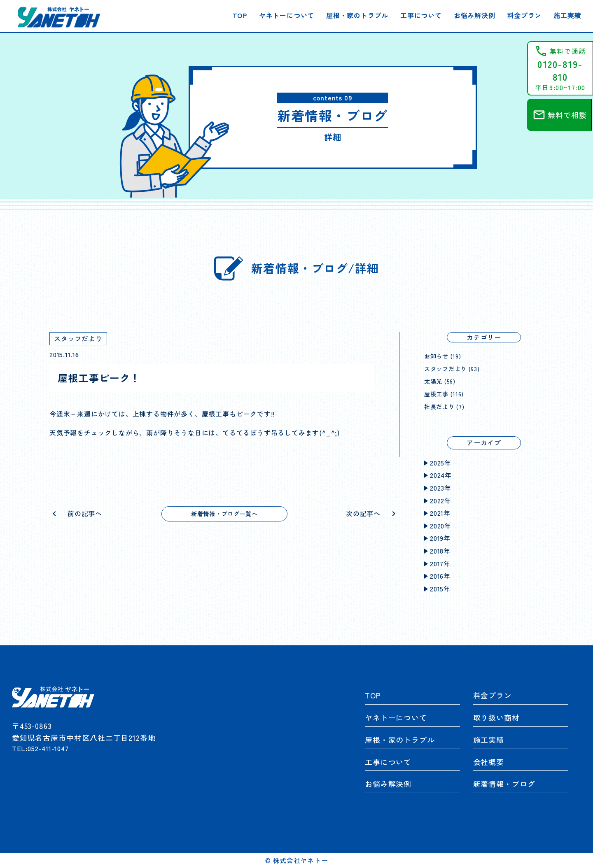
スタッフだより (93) (456, 368)
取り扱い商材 (496, 717)
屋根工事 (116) (446, 393)
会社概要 (489, 762)
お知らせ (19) (445, 356)
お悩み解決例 (475, 15)
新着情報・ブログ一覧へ (225, 514)
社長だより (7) (447, 406)
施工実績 (567, 15)
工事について (421, 15)
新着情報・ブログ (504, 784)
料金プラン (524, 15)
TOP (240, 15)
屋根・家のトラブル (357, 15)
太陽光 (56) (442, 381)
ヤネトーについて (287, 15)
